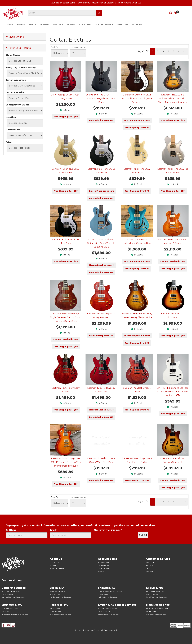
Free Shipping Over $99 (129, 3)
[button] (171, 13)
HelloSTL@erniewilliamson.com (157, 597)
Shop (10, 24)
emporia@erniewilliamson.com (109, 614)
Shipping (150, 562)
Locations (85, 24)
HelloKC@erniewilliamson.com (108, 597)
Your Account (104, 562)
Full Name (11, 530)
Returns (149, 565)
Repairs (71, 24)
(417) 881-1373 (7, 611)
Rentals (58, 24)
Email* (53, 530)
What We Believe (57, 568)
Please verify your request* (108, 530)
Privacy (101, 571)
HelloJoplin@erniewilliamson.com (61, 597)
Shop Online (15, 37)
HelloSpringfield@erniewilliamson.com (15, 614)
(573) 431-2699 (55, 611)
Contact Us (54, 562)
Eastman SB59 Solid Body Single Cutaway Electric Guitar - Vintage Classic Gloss (66, 317)
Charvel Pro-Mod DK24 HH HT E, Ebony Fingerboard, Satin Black (101, 98)
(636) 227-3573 (152, 594)
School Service (104, 24)
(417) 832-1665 (7, 594)
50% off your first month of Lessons (96, 3)
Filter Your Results (18, 48)
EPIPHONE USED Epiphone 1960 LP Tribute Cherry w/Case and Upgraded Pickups (66, 462)
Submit (143, 535)
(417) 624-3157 (55, 594)
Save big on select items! (63, 3)
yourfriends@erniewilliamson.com (13, 597)
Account (137, 24)
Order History (104, 565)
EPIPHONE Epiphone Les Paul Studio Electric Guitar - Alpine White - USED (173, 392)
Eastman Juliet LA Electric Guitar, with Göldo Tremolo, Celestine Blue (101, 243)
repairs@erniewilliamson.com (156, 614)
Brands (21, 24)
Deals (33, 24)
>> (184, 51)
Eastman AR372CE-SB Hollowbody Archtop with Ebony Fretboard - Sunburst (173, 98)
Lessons (45, 24)
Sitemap (150, 571)
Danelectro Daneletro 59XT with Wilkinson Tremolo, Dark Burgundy (137, 98)
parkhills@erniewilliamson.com (61, 614)
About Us (123, 24)
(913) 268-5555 (104, 594)
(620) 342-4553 (104, 611)
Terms (149, 568)
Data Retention (104, 568)
